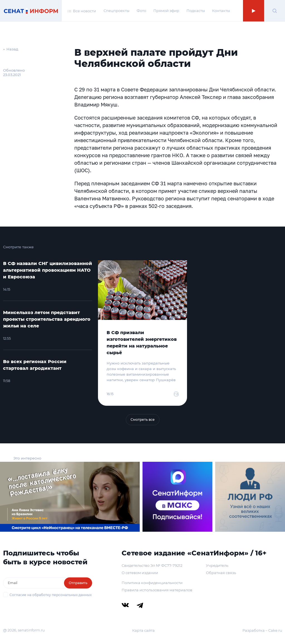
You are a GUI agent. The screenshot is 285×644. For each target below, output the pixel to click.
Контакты (221, 11)
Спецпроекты (116, 11)
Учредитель (217, 565)
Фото (141, 11)
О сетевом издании (140, 573)
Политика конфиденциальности (152, 583)
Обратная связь (221, 573)
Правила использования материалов (157, 590)
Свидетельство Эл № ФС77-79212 (152, 565)
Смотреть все (143, 420)
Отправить (78, 583)
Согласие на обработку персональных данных (51, 595)
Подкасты (196, 11)
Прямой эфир (166, 11)
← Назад (11, 49)
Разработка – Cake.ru (262, 630)
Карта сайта (143, 630)
